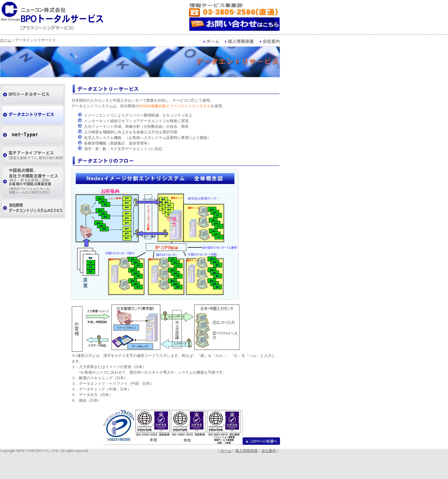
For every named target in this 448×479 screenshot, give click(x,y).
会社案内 (269, 451)
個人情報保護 (246, 451)
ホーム (6, 40)
